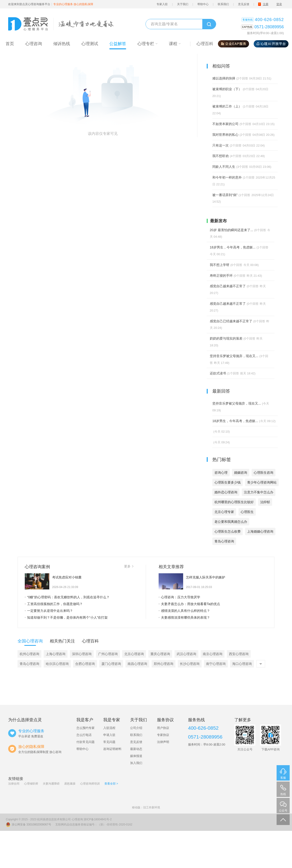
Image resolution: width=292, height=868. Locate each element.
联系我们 (223, 4)
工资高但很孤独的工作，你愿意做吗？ (54, 604)
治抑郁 (265, 502)
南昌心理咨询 (137, 664)
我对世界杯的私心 (225, 135)
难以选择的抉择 (224, 78)
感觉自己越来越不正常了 (228, 286)
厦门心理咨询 (111, 664)
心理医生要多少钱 (228, 482)
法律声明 (163, 742)
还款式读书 (218, 373)
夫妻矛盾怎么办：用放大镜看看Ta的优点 (189, 604)
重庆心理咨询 (160, 654)
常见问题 (109, 742)
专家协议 (163, 735)
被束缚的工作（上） (227, 106)
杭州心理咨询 (29, 654)
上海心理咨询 (56, 654)
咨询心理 (221, 473)
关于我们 (183, 4)
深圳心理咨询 (82, 654)
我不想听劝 (221, 156)
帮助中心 (203, 4)
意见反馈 (244, 4)
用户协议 (163, 728)
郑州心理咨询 (164, 664)
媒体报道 (136, 756)
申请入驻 (109, 735)
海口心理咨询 (242, 664)
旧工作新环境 (152, 807)
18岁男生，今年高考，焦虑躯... (233, 247)
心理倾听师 (31, 784)
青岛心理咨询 (224, 541)
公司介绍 (136, 728)
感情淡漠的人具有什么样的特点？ (184, 611)
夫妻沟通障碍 (51, 784)
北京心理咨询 (134, 654)
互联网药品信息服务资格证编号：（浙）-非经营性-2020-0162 (94, 825)
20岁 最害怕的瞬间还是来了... (231, 230)
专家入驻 (162, 4)
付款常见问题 (85, 742)
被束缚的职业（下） (227, 89)
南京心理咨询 (213, 654)
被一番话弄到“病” (225, 195)
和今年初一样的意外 (227, 177)
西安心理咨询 (239, 654)
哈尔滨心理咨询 (57, 664)
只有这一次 (221, 145)
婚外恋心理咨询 (226, 492)
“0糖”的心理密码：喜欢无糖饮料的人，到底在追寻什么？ (67, 597)
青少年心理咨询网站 (262, 482)
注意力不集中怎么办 (259, 492)
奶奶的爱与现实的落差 (226, 338)
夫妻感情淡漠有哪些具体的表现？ (184, 617)
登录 (279, 4)
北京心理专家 (224, 512)
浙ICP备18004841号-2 (98, 819)
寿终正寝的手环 (221, 276)
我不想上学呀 (220, 265)
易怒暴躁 (70, 784)
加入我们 (136, 763)
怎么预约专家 (85, 728)
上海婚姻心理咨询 (260, 531)
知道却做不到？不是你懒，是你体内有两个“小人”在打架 (66, 617)
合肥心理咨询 (85, 664)
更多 (129, 566)
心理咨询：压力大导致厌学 (179, 597)
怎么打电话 (84, 735)
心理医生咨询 (264, 473)
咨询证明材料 (112, 749)
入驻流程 (109, 728)
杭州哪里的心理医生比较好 (234, 502)
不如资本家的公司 (225, 124)
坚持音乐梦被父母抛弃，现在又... (234, 356)
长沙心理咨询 (190, 664)
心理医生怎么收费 (228, 531)
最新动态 (136, 749)
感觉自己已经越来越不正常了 (231, 321)
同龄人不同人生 (224, 167)
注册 (266, 4)
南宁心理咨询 (216, 664)
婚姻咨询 (241, 473)
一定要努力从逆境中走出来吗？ (49, 611)
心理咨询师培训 (90, 784)
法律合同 (14, 784)
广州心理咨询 (108, 654)
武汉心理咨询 (186, 654)
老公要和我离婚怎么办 (231, 522)
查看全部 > (111, 784)
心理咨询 (77, 819)
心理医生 (247, 512)
